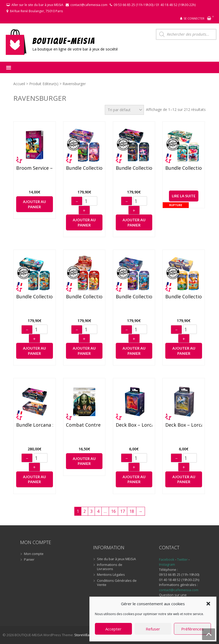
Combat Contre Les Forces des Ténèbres (84, 425)
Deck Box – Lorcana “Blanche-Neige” (184, 425)
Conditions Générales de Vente (117, 583)
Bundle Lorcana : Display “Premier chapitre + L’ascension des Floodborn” (35, 425)
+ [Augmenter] (84, 211)
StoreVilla (82, 635)
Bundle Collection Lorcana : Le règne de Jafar (84, 297)
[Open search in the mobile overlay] (186, 34)
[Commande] (124, 110)
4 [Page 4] (98, 511)
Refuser (153, 629)
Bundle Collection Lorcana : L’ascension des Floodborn (134, 168)
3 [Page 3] (91, 511)
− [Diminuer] (77, 201)
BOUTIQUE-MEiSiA (64, 41)
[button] (208, 604)
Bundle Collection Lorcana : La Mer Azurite (35, 297)
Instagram (167, 564)
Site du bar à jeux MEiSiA (116, 559)
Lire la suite (184, 196)
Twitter (183, 559)
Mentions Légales (111, 575)
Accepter (113, 629)
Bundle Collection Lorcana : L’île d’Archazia (184, 168)
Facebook (167, 559)
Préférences (192, 629)
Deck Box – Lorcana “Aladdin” (134, 425)
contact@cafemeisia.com (89, 5)
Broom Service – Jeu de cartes (35, 168)
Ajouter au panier (34, 204)
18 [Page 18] (132, 511)
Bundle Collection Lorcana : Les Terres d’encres (184, 297)
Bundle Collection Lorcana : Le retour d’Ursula (134, 297)
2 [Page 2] (85, 511)
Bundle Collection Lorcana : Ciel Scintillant (84, 168)
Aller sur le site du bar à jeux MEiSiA (37, 5)
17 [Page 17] (123, 511)
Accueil (19, 84)
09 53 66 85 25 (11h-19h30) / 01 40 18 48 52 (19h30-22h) (155, 5)
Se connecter (194, 18)
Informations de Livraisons (110, 567)
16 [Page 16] (113, 511)
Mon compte (34, 554)
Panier (29, 560)
